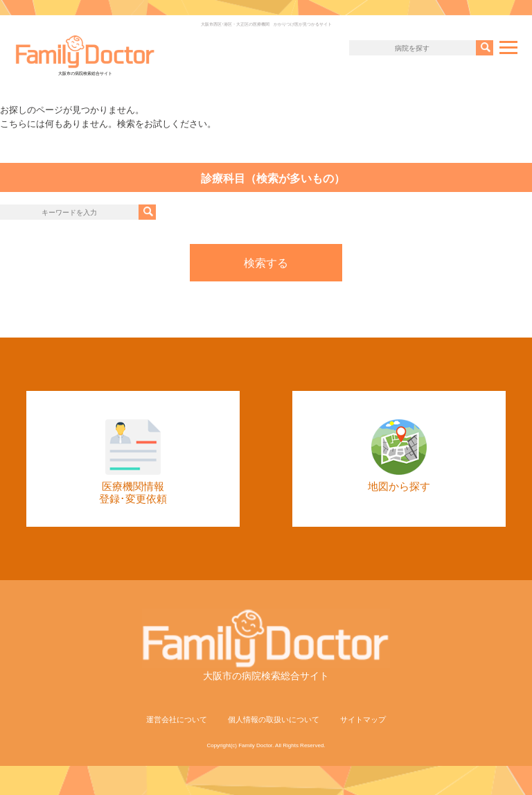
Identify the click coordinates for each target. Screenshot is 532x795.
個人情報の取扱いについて (274, 719)
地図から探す (399, 456)
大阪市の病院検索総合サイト (85, 55)
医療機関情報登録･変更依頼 (133, 462)
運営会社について (177, 719)
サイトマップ (363, 719)
